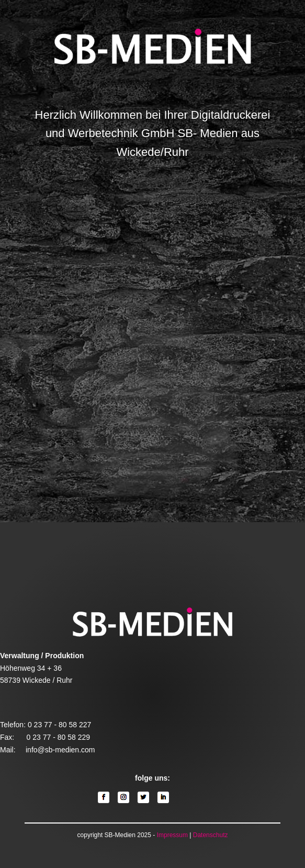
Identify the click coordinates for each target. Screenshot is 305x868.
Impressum (172, 835)
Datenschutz (211, 835)
